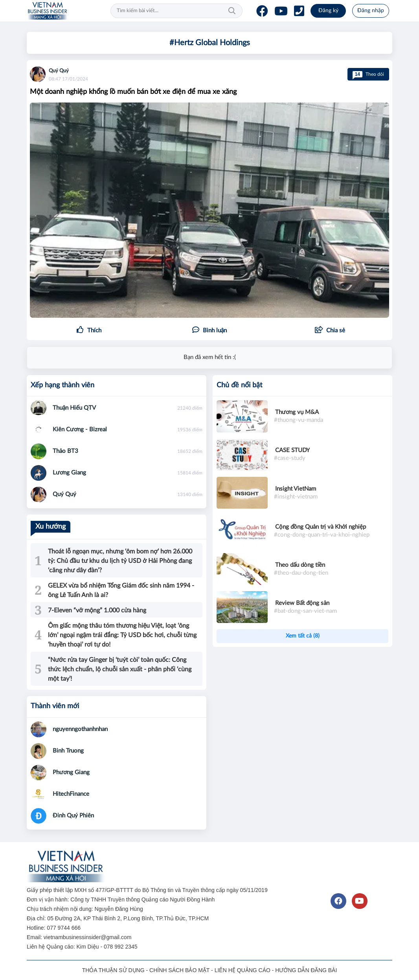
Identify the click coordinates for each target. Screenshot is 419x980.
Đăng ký (328, 11)
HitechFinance (71, 794)
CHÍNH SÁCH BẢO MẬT (179, 970)
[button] (330, 331)
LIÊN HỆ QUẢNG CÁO (243, 970)
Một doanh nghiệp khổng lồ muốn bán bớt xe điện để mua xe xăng (133, 92)
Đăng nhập (371, 11)
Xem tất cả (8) (303, 636)
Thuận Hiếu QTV (74, 408)
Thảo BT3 (65, 451)
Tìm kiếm (232, 11)
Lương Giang (69, 473)
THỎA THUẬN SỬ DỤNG (113, 970)
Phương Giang (71, 772)
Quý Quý (59, 71)
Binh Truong (68, 751)
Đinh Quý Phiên (73, 816)
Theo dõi (368, 74)
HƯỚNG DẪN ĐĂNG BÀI (306, 970)
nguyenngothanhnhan (80, 729)
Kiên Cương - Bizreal (80, 430)
